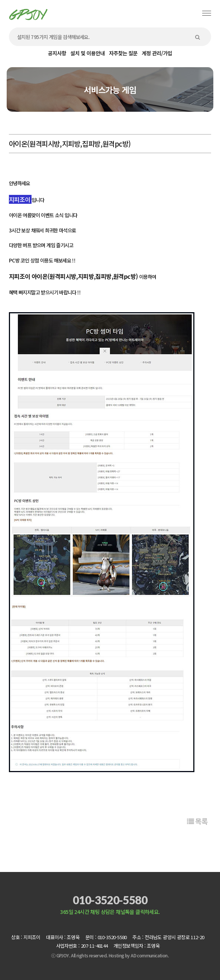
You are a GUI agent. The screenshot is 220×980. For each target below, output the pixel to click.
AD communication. (150, 955)
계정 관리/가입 (157, 53)
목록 (197, 821)
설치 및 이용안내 (88, 53)
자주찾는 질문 (123, 53)
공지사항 (57, 53)
